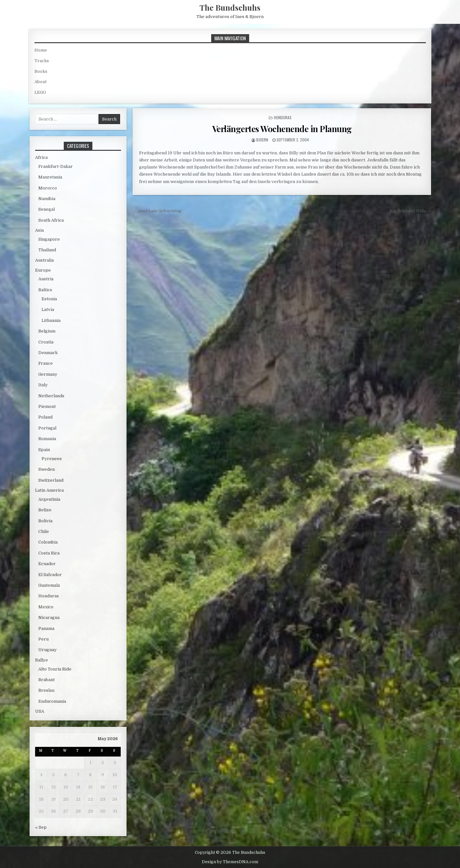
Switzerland (51, 480)
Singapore (49, 239)
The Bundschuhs (230, 7)
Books (41, 71)
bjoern (262, 140)
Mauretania (50, 177)
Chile (44, 531)
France (46, 363)
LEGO (40, 92)
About (41, 82)
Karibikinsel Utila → (410, 211)
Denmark (48, 353)
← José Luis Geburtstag (157, 211)
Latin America (49, 490)
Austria (46, 279)
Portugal (47, 428)
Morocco (48, 188)
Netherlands (51, 396)
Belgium (47, 331)
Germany (48, 374)
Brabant (47, 680)
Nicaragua (49, 617)
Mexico (46, 607)
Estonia (49, 299)
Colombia (48, 542)
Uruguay (47, 650)
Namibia (47, 199)
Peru (43, 639)
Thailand (47, 250)
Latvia (48, 309)
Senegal (47, 209)
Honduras (283, 117)
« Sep (41, 827)
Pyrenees (52, 459)
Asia (39, 230)
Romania (47, 439)
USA (40, 711)
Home (41, 50)
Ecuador (47, 564)
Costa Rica (49, 553)
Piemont (47, 406)
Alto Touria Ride (55, 669)
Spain (44, 450)
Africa (41, 157)
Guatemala (49, 585)
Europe (43, 270)
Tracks (42, 61)
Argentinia (49, 499)
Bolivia (45, 521)
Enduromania (52, 701)
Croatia (46, 342)
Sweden (47, 469)
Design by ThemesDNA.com (230, 862)
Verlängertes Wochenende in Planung (282, 129)
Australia (44, 260)
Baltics (45, 290)
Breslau (46, 690)
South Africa (51, 220)
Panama (46, 628)
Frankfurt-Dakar (56, 166)
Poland (45, 417)
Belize (45, 510)
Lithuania (51, 320)
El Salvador (50, 575)
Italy (43, 385)
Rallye (42, 660)
